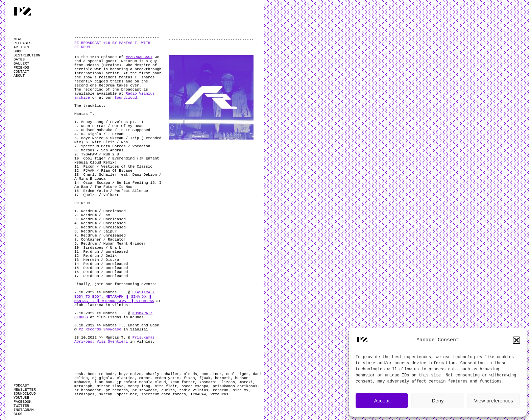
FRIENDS (21, 68)
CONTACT (21, 72)
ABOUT (19, 76)
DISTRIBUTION (27, 55)
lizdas (228, 382)
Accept (382, 401)
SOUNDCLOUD (25, 394)
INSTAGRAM (23, 410)
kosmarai (208, 382)
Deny (438, 401)
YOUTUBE (21, 398)
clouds (190, 374)
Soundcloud (126, 98)
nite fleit (166, 386)
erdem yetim (167, 378)
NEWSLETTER (25, 390)
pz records (117, 390)
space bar (127, 394)
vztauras (220, 394)
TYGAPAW (198, 394)
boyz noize (130, 374)
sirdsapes (84, 394)
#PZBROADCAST (139, 57)
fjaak (205, 378)
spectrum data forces (164, 394)
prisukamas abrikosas (235, 386)
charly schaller (162, 374)
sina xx (241, 390)
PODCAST (21, 386)
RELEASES (22, 43)
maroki (246, 382)
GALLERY (21, 64)
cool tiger (237, 374)
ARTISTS (21, 47)
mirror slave (110, 386)
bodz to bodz (101, 374)
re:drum (220, 390)
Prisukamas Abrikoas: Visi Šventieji (115, 340)
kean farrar (183, 382)
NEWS (18, 39)
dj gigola (102, 378)
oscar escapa (195, 386)
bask (79, 374)
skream (106, 394)
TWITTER (21, 406)
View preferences (494, 401)
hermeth (223, 378)
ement (144, 378)
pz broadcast (88, 390)
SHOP (18, 51)
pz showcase (145, 390)
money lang (139, 386)
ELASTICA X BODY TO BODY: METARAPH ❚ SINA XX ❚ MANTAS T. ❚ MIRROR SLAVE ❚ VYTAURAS (115, 297)
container (211, 374)
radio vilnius (194, 390)
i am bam (103, 382)
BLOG (18, 414)
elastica (126, 378)
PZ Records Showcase (100, 329)
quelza (168, 390)
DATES (19, 59)
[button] (516, 340)
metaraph (83, 386)
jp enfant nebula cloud (141, 382)
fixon (189, 378)
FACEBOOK (22, 402)
